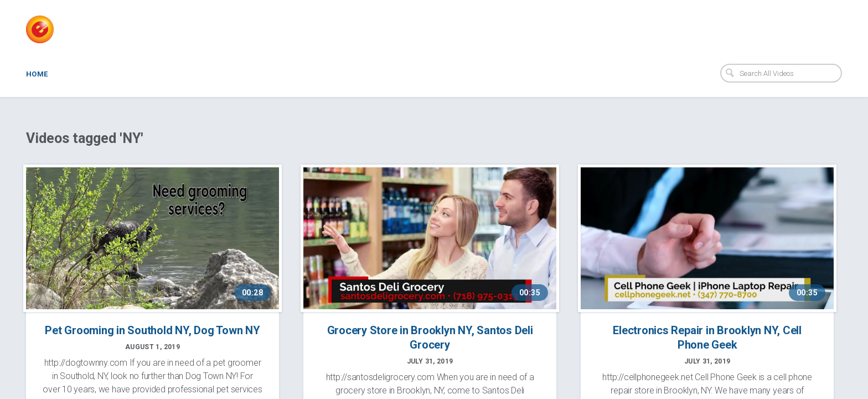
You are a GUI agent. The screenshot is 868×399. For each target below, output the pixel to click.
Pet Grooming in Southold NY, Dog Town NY (152, 330)
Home (37, 74)
